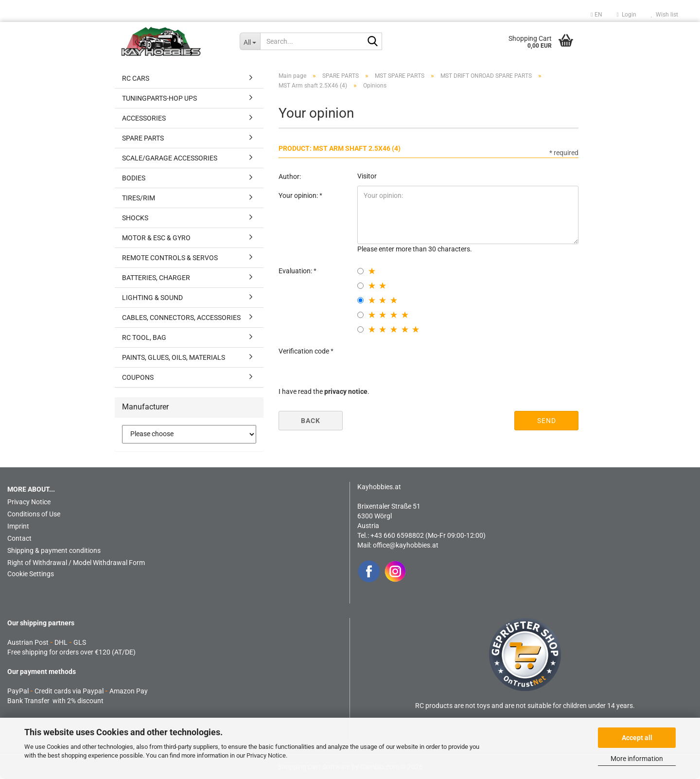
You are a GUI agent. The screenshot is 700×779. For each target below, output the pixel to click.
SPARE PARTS (143, 138)
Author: (290, 177)
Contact (19, 538)
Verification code (305, 351)
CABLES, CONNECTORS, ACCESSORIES (181, 318)
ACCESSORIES (144, 118)
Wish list (665, 15)
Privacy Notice (266, 755)
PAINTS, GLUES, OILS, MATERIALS (174, 357)
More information (637, 759)
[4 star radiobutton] (360, 315)
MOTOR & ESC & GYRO (156, 238)
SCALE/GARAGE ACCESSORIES (170, 158)
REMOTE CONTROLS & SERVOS (170, 258)
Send (547, 421)
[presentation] (431, 360)
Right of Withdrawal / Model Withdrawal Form (76, 563)
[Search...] (250, 41)
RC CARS (136, 78)
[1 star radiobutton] (360, 271)
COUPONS (138, 377)
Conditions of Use (34, 514)
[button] (596, 15)
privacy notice (346, 391)
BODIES (134, 178)
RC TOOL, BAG (144, 337)
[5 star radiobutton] (360, 329)
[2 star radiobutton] (360, 286)
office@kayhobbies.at (406, 545)
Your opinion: (299, 195)
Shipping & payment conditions (54, 550)
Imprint (18, 526)
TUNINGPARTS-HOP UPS (159, 98)
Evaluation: (296, 271)
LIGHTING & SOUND (152, 298)
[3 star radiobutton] (360, 300)
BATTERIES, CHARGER (156, 278)
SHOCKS (135, 218)
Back (311, 421)
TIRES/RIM (139, 198)
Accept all (637, 738)
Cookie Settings (31, 574)
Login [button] (627, 15)
